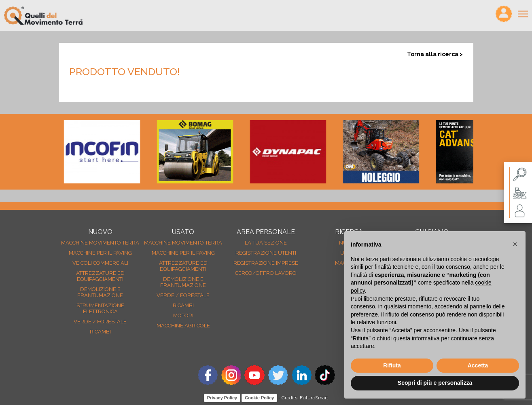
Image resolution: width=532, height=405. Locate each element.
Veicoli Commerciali (100, 263)
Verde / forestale (100, 322)
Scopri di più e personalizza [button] (435, 383)
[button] (515, 244)
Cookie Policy (259, 398)
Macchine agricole (183, 326)
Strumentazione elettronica (100, 308)
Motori (183, 315)
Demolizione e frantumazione (100, 292)
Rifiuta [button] (392, 365)
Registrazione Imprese (266, 263)
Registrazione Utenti (266, 253)
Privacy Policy (222, 398)
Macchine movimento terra (100, 243)
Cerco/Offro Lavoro (266, 273)
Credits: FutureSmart (305, 398)
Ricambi (100, 332)
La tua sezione (266, 243)
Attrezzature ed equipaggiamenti (100, 276)
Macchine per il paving (100, 253)
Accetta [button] (478, 365)
